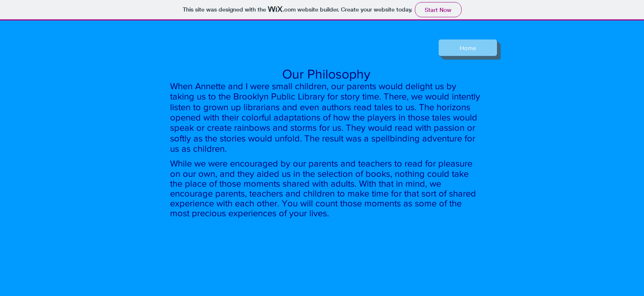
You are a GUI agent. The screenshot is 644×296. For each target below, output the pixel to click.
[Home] (468, 48)
